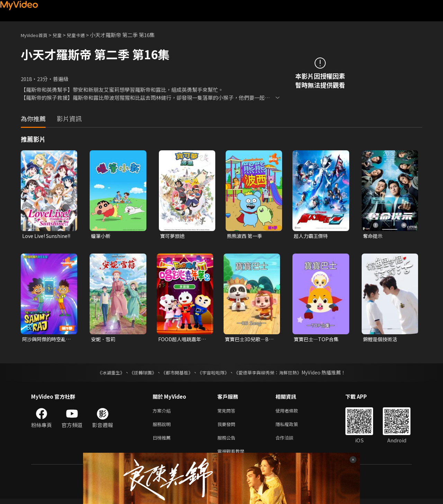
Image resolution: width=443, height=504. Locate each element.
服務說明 (163, 427)
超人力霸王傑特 (312, 236)
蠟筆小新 (101, 236)
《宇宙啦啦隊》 (214, 374)
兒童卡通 (83, 35)
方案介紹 (163, 412)
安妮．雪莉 (104, 340)
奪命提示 (373, 236)
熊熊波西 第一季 (246, 236)
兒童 (63, 35)
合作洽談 (290, 441)
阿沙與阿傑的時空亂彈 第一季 (46, 340)
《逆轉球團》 (139, 374)
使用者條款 (293, 412)
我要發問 (228, 427)
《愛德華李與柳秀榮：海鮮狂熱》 (272, 374)
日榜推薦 (163, 441)
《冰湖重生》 (105, 374)
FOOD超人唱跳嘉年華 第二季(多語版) (184, 340)
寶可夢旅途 (173, 236)
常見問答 (228, 412)
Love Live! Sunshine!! (35, 236)
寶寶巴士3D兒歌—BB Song (250, 340)
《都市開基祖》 (175, 374)
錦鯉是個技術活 (381, 340)
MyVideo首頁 (37, 35)
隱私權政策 (293, 427)
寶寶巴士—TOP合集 (317, 340)
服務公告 (228, 441)
